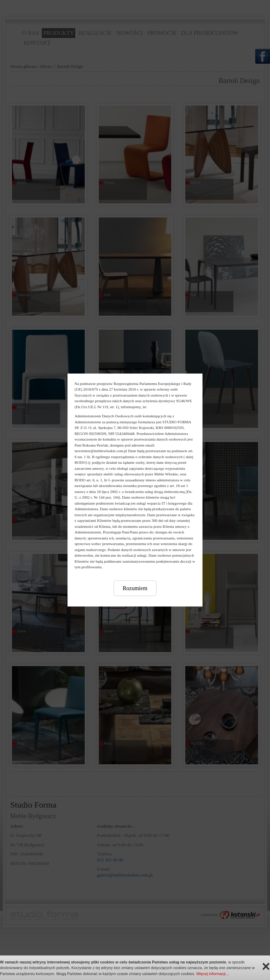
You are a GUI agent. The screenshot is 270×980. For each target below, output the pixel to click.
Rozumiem (135, 588)
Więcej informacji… (213, 974)
